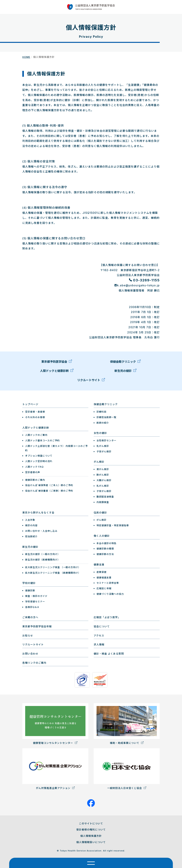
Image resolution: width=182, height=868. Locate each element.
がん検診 (99, 462)
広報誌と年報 (104, 588)
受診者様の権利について (91, 830)
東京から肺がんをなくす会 (38, 513)
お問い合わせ (30, 654)
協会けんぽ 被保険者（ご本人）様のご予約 (49, 485)
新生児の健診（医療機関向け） (43, 560)
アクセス (99, 636)
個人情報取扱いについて (91, 842)
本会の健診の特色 (106, 543)
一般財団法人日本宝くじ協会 (127, 769)
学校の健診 (29, 583)
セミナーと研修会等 (108, 583)
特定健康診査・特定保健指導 (113, 525)
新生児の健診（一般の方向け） (43, 554)
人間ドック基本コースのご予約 (42, 440)
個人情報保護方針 (91, 836)
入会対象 (30, 520)
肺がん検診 (103, 475)
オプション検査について (39, 456)
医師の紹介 (103, 423)
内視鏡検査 (103, 502)
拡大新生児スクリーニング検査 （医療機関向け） (53, 573)
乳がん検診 (103, 446)
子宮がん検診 (104, 452)
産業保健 (101, 572)
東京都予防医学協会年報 (37, 626)
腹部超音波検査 (105, 497)
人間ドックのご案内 (36, 435)
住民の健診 (100, 513)
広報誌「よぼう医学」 (107, 617)
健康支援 (99, 565)
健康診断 (30, 591)
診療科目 (101, 412)
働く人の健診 (102, 536)
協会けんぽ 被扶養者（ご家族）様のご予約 (49, 491)
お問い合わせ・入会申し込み (41, 531)
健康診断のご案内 (35, 480)
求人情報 (99, 644)
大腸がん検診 (104, 480)
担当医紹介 (31, 536)
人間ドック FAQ (34, 467)
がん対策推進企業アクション (55, 769)
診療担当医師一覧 (106, 417)
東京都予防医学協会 (57, 363)
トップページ (30, 404)
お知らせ (28, 636)
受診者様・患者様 (35, 412)
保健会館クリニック (125, 363)
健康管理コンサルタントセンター (55, 724)
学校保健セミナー (35, 602)
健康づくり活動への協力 (110, 594)
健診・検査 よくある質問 (109, 654)
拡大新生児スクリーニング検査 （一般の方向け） (53, 567)
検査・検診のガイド (36, 596)
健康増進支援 (104, 578)
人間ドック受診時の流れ (39, 461)
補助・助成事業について (127, 724)
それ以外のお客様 (35, 417)
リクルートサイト (91, 381)
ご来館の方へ (30, 617)
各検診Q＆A (32, 607)
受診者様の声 (33, 472)
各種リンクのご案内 (34, 663)
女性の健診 (100, 433)
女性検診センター (106, 440)
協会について (102, 626)
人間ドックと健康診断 (57, 372)
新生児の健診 (125, 372)
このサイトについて (91, 823)
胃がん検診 (103, 469)
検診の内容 (31, 525)
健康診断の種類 (105, 549)
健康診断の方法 (105, 554)
